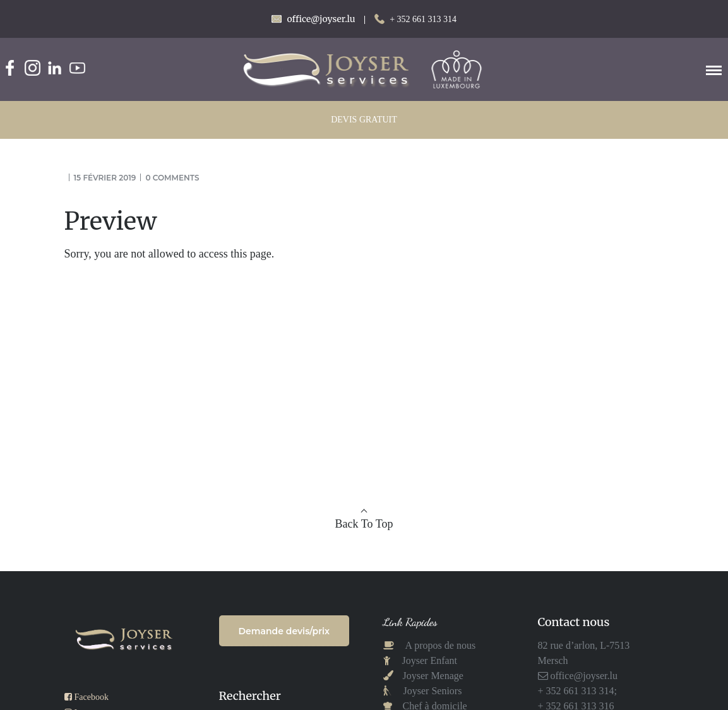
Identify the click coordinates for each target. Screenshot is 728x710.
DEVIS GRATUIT (364, 120)
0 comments (172, 178)
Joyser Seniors (433, 691)
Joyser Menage (433, 676)
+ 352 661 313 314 (423, 19)
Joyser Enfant (430, 660)
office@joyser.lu (583, 676)
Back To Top (364, 524)
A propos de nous (440, 645)
